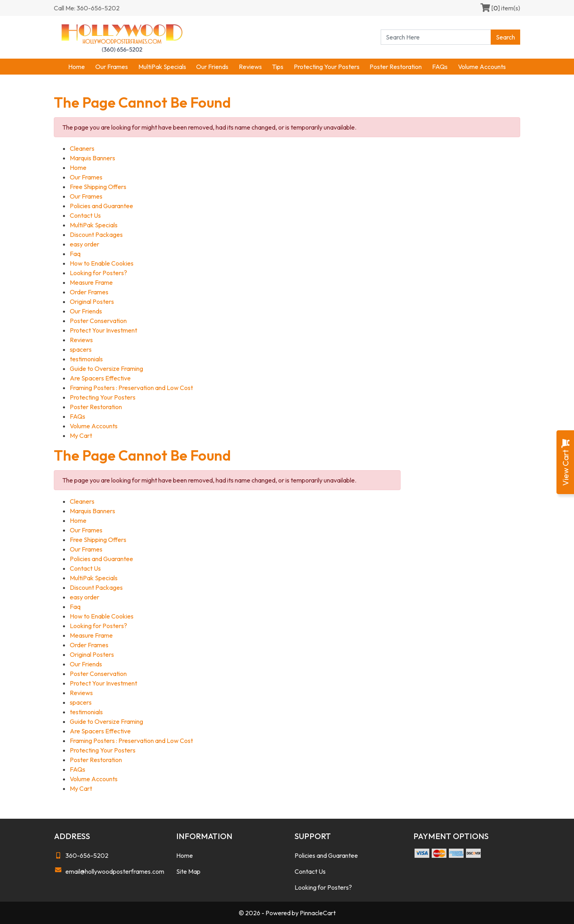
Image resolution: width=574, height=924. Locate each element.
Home (77, 67)
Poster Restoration (396, 67)
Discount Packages (96, 234)
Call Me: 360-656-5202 (87, 8)
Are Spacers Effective (100, 378)
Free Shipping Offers (98, 187)
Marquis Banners (92, 158)
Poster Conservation (98, 321)
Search (505, 37)
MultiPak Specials (162, 67)
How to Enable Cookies (102, 263)
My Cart (81, 435)
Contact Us (85, 215)
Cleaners (82, 148)
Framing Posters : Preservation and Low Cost (131, 388)
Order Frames (89, 292)
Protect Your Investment (103, 330)
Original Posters (92, 301)
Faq (75, 254)
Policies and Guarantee (101, 206)
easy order (85, 244)
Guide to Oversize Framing (106, 368)
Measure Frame (91, 282)
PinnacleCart (318, 913)
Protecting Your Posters (327, 67)
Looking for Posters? (98, 273)
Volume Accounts (482, 67)
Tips (278, 67)
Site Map (188, 871)
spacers (81, 349)
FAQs (440, 67)
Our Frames (112, 67)
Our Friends (212, 67)
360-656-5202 (81, 855)
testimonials (86, 359)
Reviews (250, 67)
